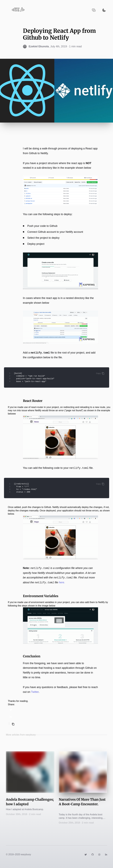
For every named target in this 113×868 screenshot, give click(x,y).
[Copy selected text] (13, 724)
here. (62, 583)
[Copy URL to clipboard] (94, 10)
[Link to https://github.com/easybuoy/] (93, 854)
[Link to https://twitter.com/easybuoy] (86, 854)
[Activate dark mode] (104, 10)
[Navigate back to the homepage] (18, 10)
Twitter (35, 692)
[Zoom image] (60, 190)
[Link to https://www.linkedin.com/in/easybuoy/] (106, 854)
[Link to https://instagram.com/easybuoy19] (99, 854)
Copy (100, 373)
